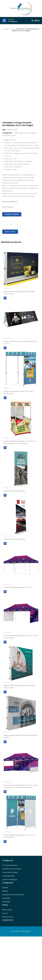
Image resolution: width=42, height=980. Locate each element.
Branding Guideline (12, 256)
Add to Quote (10, 273)
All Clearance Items (10, 906)
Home (6, 29)
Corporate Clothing (10, 914)
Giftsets (5, 932)
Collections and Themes (12, 910)
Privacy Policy (8, 958)
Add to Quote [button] (5, 339)
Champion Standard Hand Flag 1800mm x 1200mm (35, 166)
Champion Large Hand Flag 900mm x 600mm (38, 166)
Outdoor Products (9, 177)
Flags (34, 174)
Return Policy (7, 951)
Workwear (6, 943)
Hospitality (6, 939)
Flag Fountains (26, 174)
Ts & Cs (5, 955)
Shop (12, 29)
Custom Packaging (10, 921)
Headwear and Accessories (13, 936)
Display (16, 174)
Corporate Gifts (8, 917)
